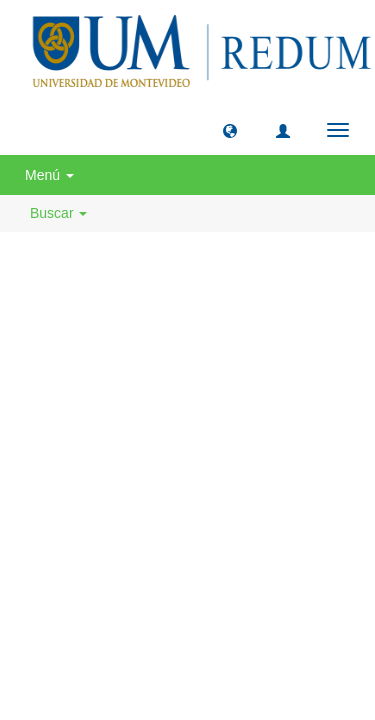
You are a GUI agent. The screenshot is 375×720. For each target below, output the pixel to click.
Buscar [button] (58, 213)
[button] (230, 130)
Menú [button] (49, 175)
